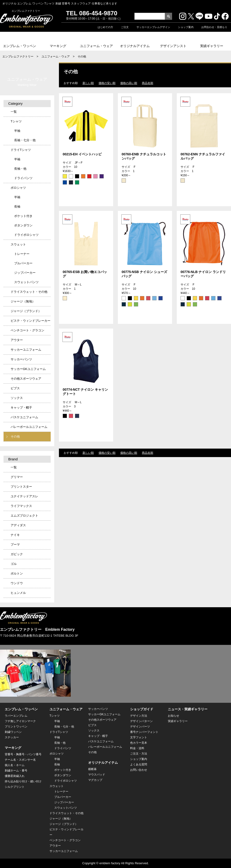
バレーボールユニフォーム (29, 427)
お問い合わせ (139, 770)
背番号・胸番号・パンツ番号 (23, 754)
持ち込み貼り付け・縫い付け (23, 781)
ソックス (17, 398)
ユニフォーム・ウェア (96, 46)
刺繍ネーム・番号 (16, 771)
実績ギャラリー (212, 46)
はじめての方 (105, 27)
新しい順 (88, 83)
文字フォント (139, 737)
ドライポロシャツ (26, 235)
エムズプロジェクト (24, 516)
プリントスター (21, 487)
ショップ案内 (186, 27)
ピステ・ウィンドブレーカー (31, 321)
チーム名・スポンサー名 (20, 760)
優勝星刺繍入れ (15, 776)
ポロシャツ (18, 188)
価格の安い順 (107, 83)
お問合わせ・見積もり (214, 27)
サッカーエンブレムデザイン (153, 27)
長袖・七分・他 (25, 140)
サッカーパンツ (21, 359)
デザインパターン (141, 721)
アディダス (18, 525)
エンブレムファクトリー (18, 56)
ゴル (14, 564)
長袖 (17, 207)
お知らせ (173, 716)
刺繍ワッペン (13, 732)
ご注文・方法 (139, 754)
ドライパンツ (23, 178)
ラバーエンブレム (16, 716)
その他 (15, 436)
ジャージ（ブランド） (26, 311)
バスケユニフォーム (24, 417)
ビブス (15, 388)
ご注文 (125, 27)
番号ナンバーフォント (144, 732)
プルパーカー (23, 263)
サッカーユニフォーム (26, 350)
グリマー (17, 477)
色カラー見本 (139, 743)
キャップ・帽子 (21, 408)
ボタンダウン (23, 225)
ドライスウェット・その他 (29, 292)
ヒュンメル (18, 593)
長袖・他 (20, 169)
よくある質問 (139, 764)
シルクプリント (15, 787)
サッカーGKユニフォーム (28, 369)
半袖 (17, 131)
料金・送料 (137, 748)
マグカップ (95, 780)
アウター (17, 340)
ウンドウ (17, 583)
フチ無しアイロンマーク (20, 721)
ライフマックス (21, 506)
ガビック (17, 554)
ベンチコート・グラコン (27, 330)
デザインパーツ (140, 727)
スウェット (18, 244)
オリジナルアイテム (135, 46)
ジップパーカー (25, 273)
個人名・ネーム (15, 765)
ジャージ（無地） (23, 301)
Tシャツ (16, 121)
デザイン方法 (139, 716)
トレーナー (22, 254)
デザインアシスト (173, 46)
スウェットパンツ (26, 282)
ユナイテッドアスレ (24, 496)
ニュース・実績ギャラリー (188, 709)
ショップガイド (142, 709)
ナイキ (15, 535)
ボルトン (17, 573)
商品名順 (148, 83)
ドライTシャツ (21, 150)
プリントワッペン (16, 727)
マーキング (58, 46)
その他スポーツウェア (26, 379)
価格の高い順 (129, 83)
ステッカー (12, 737)
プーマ (15, 545)
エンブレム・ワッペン (20, 46)
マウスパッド (97, 775)
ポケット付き (23, 216)
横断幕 (92, 769)
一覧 (14, 112)
